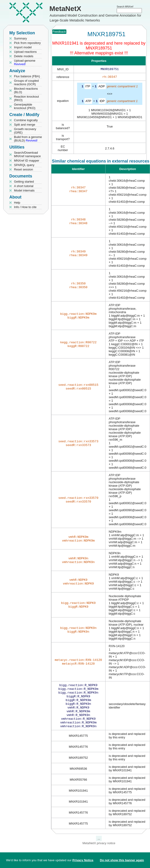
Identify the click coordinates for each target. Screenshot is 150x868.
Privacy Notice (83, 860)
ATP (88, 102)
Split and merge (25, 125)
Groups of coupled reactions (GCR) (26, 82)
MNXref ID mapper (27, 161)
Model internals (24, 190)
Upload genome (25, 62)
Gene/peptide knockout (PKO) (25, 106)
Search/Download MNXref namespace (27, 154)
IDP (102, 102)
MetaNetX (65, 9)
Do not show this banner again (122, 860)
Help (17, 203)
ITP (88, 87)
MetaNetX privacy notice (99, 849)
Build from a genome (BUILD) (28, 139)
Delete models (24, 56)
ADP (102, 87)
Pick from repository (27, 43)
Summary (20, 38)
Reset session (24, 169)
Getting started (24, 182)
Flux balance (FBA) (27, 76)
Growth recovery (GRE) (25, 131)
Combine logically (26, 120)
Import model (23, 47)
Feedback (59, 32)
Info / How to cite (25, 207)
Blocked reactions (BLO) (26, 90)
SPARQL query (24, 165)
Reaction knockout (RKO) (26, 98)
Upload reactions (25, 52)
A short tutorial (24, 186)
